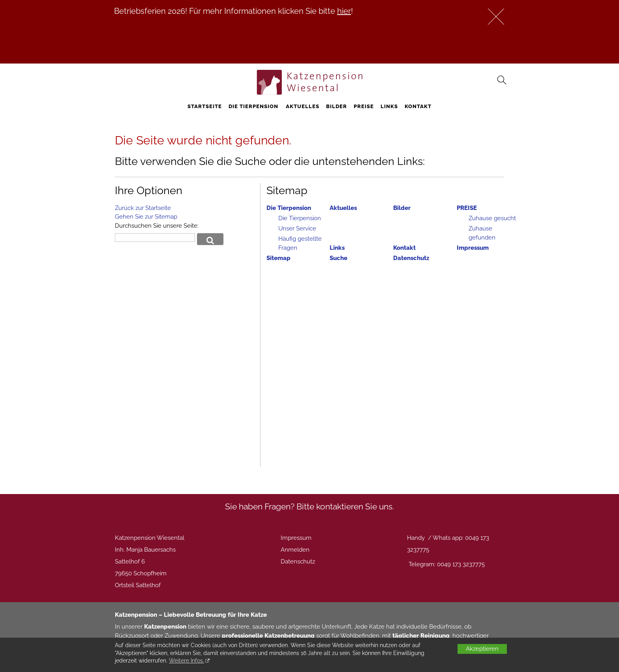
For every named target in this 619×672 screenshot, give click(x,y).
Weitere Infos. (187, 661)
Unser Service (297, 228)
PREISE (364, 106)
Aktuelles (303, 106)
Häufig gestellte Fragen (300, 243)
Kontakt (418, 106)
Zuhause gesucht (492, 218)
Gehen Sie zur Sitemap (146, 217)
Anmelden (295, 550)
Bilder (337, 106)
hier (344, 11)
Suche (339, 258)
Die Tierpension (253, 106)
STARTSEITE (205, 106)
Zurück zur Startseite (143, 208)
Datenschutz (411, 258)
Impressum (473, 248)
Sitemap (279, 258)
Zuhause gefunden (482, 233)
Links (389, 106)
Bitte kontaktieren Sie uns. (345, 506)
